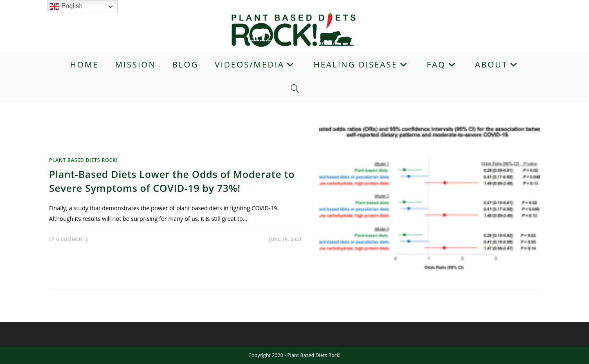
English (66, 7)
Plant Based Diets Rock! (83, 160)
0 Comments (72, 239)
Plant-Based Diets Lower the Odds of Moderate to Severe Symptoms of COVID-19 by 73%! (172, 181)
